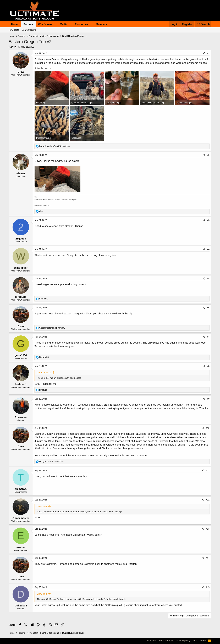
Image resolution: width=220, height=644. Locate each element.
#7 (208, 337)
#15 (208, 587)
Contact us (150, 641)
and (54, 146)
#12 (208, 500)
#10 (208, 428)
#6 (208, 308)
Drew (14, 47)
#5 (208, 279)
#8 (208, 366)
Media (64, 24)
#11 (208, 471)
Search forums (29, 30)
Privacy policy (183, 641)
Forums (28, 24)
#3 (208, 220)
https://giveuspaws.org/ (42, 206)
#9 (208, 399)
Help (195, 641)
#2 (208, 155)
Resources (82, 24)
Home (15, 24)
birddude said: (44, 373)
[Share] (204, 53)
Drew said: (42, 506)
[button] (55, 24)
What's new (45, 24)
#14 (208, 558)
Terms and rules (166, 641)
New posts (14, 30)
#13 (208, 529)
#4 (208, 249)
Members (101, 24)
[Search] (203, 24)
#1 (208, 53)
